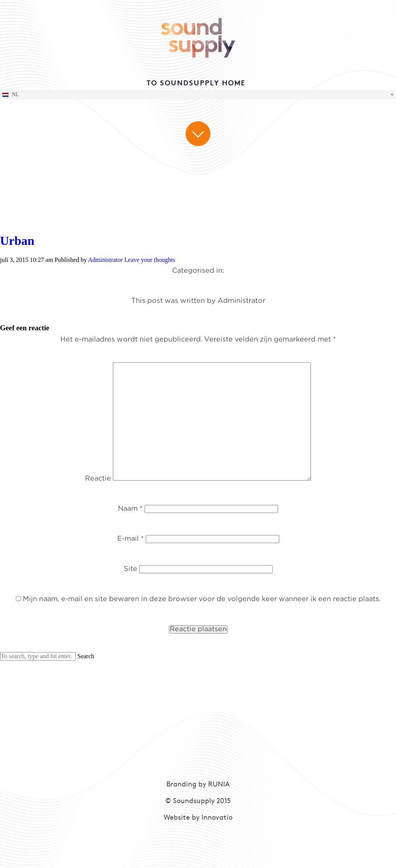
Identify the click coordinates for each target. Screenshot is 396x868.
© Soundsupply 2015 (198, 801)
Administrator (106, 260)
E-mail (131, 539)
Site (131, 569)
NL (10, 95)
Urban (17, 241)
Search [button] (86, 656)
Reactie (98, 479)
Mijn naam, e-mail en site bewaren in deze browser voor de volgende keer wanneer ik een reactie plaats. (202, 599)
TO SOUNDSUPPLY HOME (196, 84)
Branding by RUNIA (198, 785)
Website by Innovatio (198, 818)
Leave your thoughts (150, 260)
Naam (130, 509)
